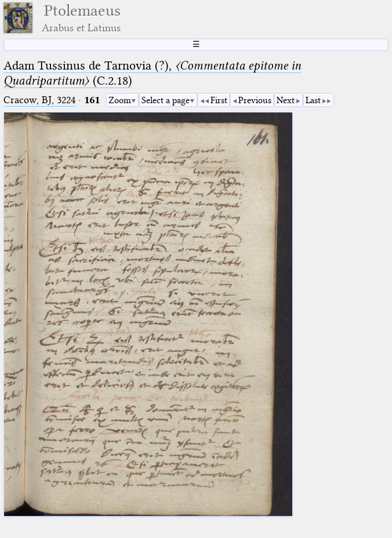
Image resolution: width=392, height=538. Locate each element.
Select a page (166, 100)
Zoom (120, 100)
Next (286, 100)
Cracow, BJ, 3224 (39, 100)
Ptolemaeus (81, 18)
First (219, 100)
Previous (255, 100)
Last (313, 100)
